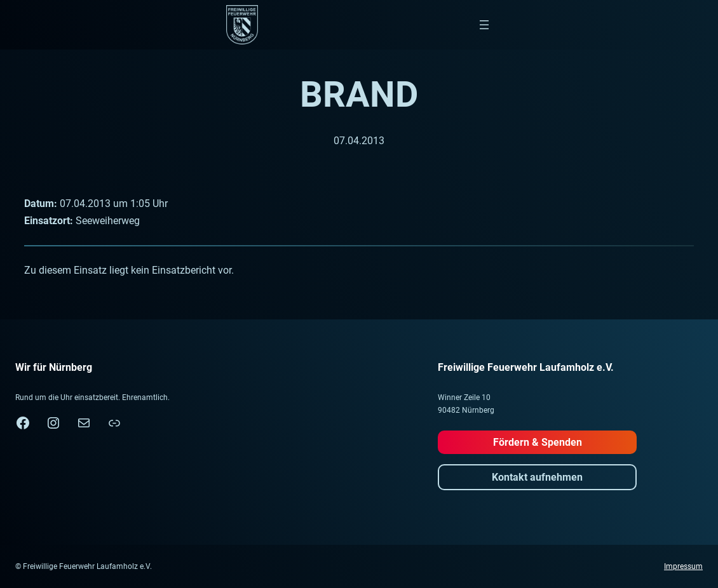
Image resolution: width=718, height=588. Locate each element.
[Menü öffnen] (484, 25)
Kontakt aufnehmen (537, 477)
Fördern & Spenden (538, 442)
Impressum (683, 566)
